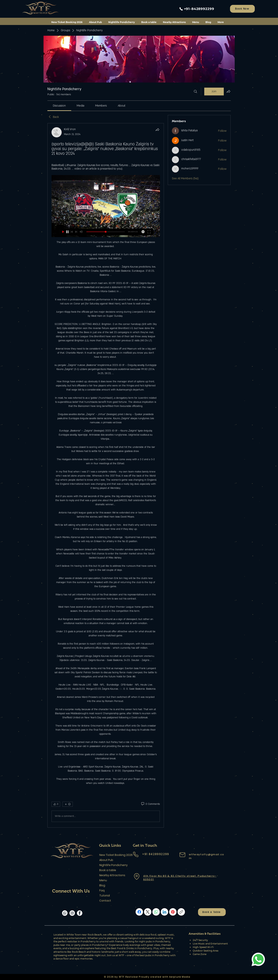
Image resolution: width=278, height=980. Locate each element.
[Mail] (183, 855)
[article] (106, 475)
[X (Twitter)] (148, 912)
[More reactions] (68, 804)
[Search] (195, 92)
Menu (103, 880)
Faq (102, 890)
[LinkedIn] (164, 912)
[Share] (157, 130)
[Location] (137, 876)
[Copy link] (181, 912)
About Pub (106, 860)
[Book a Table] (212, 912)
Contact (105, 901)
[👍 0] (56, 804)
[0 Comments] (150, 804)
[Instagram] (72, 913)
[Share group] (228, 91)
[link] (59, 106)
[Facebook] (80, 913)
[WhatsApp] (156, 912)
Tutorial (105, 896)
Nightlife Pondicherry (113, 865)
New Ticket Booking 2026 (113, 855)
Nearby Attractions (112, 875)
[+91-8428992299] (196, 9)
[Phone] (136, 854)
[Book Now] (242, 9)
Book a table (108, 870)
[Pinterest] (173, 912)
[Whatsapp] (65, 913)
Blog (102, 885)
